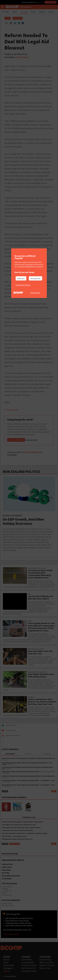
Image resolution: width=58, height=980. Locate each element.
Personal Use (35, 278)
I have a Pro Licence (23, 285)
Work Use (21, 278)
